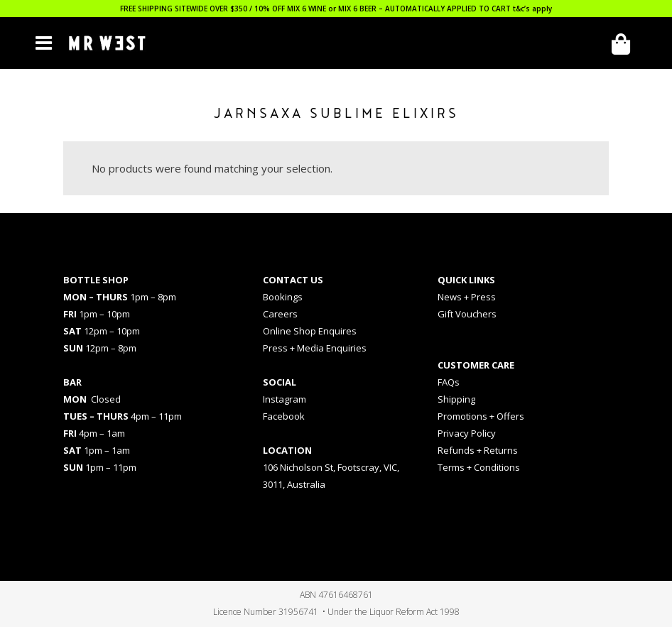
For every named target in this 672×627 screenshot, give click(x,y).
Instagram (284, 399)
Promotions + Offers (481, 416)
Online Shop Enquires (310, 331)
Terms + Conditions (479, 467)
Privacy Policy (467, 433)
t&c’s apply (532, 9)
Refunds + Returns (478, 450)
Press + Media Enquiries (315, 348)
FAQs (449, 382)
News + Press (467, 297)
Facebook (284, 416)
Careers (280, 314)
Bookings (283, 297)
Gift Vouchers (467, 314)
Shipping (456, 399)
